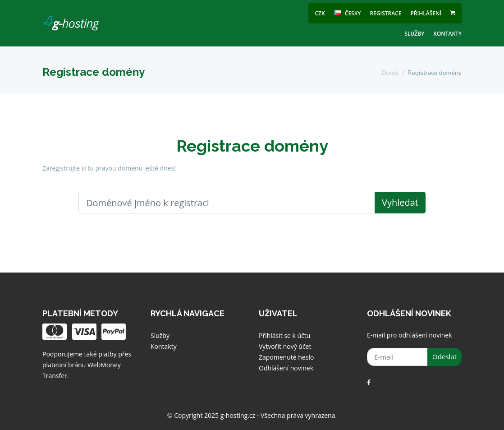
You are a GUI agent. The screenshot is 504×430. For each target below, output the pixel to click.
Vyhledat (400, 202)
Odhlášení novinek (286, 368)
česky (348, 13)
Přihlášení (426, 13)
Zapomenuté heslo (286, 357)
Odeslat (444, 356)
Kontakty (447, 34)
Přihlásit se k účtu (284, 335)
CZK (320, 13)
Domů (390, 73)
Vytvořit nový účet (285, 346)
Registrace (385, 13)
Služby (414, 34)
